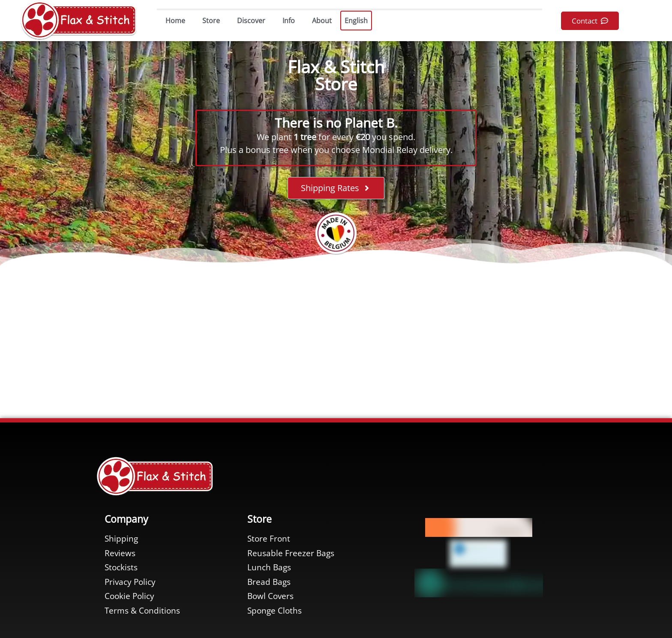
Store (211, 21)
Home (175, 21)
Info (289, 21)
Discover (251, 21)
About (322, 21)
